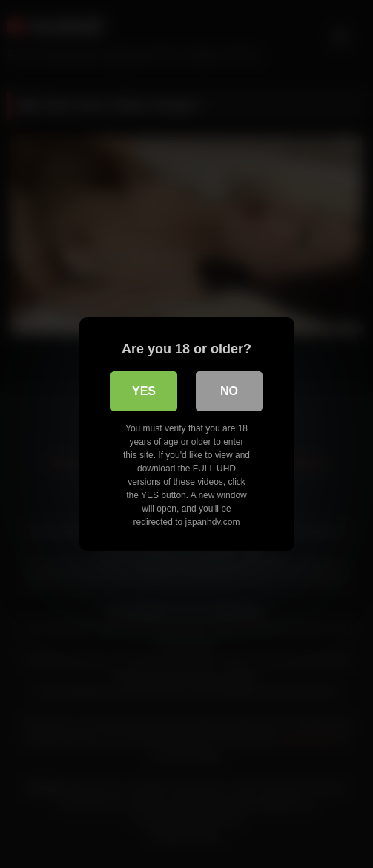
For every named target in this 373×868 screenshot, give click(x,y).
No (229, 391)
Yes (144, 391)
